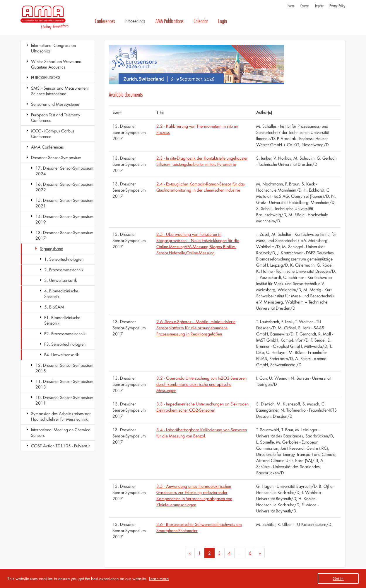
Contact (305, 6)
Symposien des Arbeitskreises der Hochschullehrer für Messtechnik (61, 416)
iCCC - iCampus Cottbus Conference (53, 134)
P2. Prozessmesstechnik (65, 334)
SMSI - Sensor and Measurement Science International (60, 91)
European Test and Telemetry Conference (56, 117)
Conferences (105, 21)
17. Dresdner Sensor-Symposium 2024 (64, 171)
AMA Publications (170, 21)
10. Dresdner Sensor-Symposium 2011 (64, 400)
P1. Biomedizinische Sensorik (62, 320)
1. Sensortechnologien (64, 259)
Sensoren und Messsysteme (55, 104)
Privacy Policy (337, 6)
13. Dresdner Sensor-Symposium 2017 (64, 235)
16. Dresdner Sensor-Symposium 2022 (64, 187)
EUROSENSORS (46, 77)
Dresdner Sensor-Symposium (56, 157)
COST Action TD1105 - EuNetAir (61, 446)
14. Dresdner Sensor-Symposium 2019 (64, 219)
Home (291, 6)
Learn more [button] (159, 578)
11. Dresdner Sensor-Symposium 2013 (64, 384)
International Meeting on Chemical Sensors (61, 432)
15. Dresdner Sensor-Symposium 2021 (64, 203)
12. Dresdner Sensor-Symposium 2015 (64, 368)
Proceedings (135, 21)
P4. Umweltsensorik (62, 355)
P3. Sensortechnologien (65, 344)
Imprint (319, 6)
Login (223, 21)
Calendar (201, 21)
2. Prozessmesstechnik (64, 270)
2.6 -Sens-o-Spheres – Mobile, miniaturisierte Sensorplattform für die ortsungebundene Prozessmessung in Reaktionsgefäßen (196, 328)
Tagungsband (52, 249)
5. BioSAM (54, 307)
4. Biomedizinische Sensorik (61, 294)
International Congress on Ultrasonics (53, 48)
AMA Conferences (47, 147)
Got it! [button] (338, 578)
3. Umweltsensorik (61, 280)
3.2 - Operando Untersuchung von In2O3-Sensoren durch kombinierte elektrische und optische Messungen (201, 384)
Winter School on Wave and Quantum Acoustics (56, 64)
